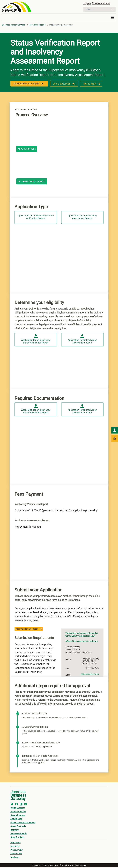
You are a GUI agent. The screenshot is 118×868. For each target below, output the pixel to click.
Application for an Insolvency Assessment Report (82, 341)
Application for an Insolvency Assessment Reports (82, 217)
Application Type (27, 150)
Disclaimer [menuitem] (15, 858)
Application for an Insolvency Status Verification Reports (36, 217)
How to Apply (89, 84)
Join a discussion (62, 84)
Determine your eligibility (33, 182)
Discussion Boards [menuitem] (19, 834)
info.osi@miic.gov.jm (90, 674)
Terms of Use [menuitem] (16, 854)
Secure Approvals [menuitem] (18, 827)
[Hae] (96, 10)
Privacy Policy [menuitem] (16, 851)
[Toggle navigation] (113, 18)
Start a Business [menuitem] (18, 809)
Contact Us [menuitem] (15, 847)
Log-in (87, 4)
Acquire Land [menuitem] (16, 820)
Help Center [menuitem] (16, 843)
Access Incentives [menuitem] (18, 812)
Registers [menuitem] (15, 831)
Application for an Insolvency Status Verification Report (36, 341)
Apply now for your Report (28, 84)
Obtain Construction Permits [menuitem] (23, 823)
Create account (102, 4)
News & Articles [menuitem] (17, 838)
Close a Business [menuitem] (18, 816)
